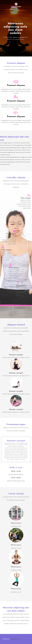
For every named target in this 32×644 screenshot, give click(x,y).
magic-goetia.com (15, 639)
